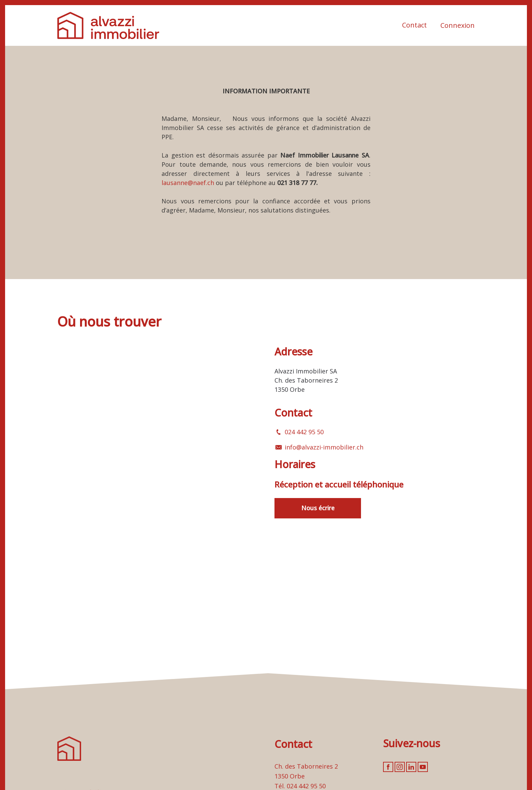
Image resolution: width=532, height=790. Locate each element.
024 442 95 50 (304, 432)
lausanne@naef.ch (188, 183)
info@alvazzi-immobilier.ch (324, 447)
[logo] (108, 25)
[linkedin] (411, 767)
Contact (414, 25)
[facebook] (388, 767)
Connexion (458, 25)
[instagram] (400, 767)
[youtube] (423, 767)
